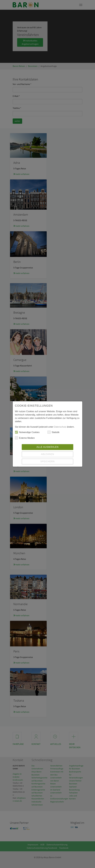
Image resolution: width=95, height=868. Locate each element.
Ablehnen (47, 454)
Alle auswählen (47, 447)
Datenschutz (60, 427)
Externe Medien (25, 438)
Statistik (53, 432)
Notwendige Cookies (27, 432)
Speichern (47, 461)
